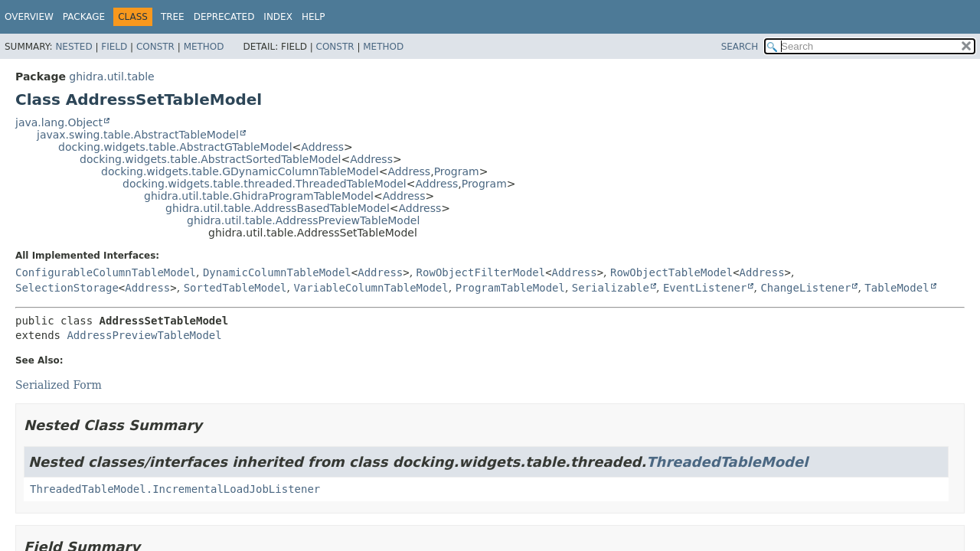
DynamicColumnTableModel (277, 272)
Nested (73, 47)
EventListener (705, 288)
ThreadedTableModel (727, 462)
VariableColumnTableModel (371, 288)
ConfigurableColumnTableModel (106, 272)
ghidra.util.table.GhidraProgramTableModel (259, 196)
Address (322, 147)
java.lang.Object (59, 122)
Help (314, 17)
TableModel (897, 288)
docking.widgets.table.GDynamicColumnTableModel (240, 171)
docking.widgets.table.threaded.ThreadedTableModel (265, 184)
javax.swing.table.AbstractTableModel (138, 135)
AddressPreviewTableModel (144, 335)
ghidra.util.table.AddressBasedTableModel (278, 208)
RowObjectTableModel (671, 272)
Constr (155, 47)
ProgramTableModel (510, 288)
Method (204, 47)
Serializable (611, 288)
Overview (29, 17)
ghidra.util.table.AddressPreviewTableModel (303, 220)
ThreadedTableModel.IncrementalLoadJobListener (175, 489)
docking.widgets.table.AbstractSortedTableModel (210, 159)
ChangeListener (805, 288)
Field (114, 47)
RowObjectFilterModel (481, 272)
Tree (173, 17)
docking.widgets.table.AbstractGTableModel (175, 147)
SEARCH (740, 47)
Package (84, 17)
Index (278, 17)
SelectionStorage (67, 288)
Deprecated (224, 17)
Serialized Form (59, 385)
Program (457, 171)
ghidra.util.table (111, 77)
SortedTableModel (235, 288)
